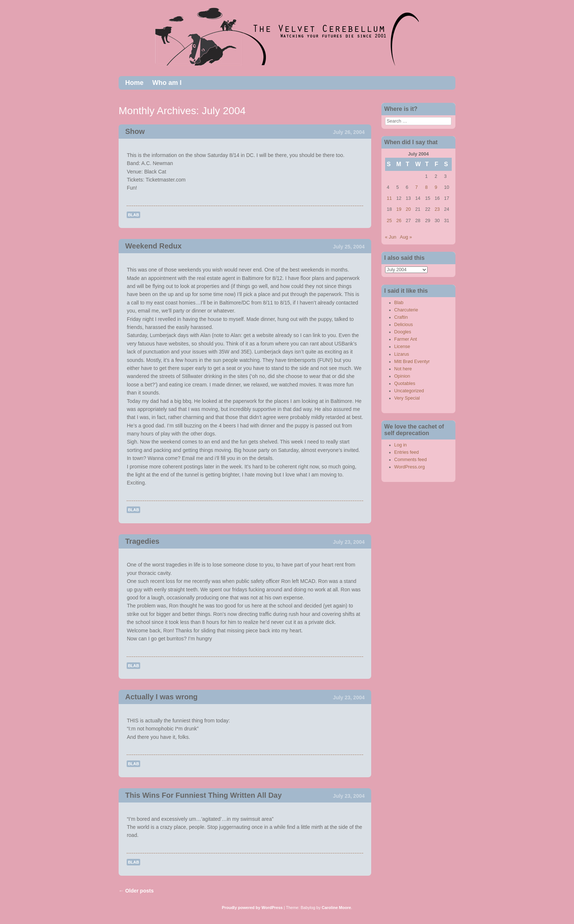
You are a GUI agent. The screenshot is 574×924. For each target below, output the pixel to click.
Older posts (136, 891)
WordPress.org (410, 467)
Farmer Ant (406, 339)
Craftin (401, 317)
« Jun (391, 237)
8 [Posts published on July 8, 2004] (426, 187)
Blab (133, 215)
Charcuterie (406, 310)
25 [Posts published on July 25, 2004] (389, 221)
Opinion (402, 376)
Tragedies (142, 541)
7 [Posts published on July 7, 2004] (416, 187)
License (402, 347)
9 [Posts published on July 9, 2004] (436, 187)
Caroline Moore (336, 908)
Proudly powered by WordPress (252, 908)
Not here (403, 369)
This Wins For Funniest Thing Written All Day (204, 795)
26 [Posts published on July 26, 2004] (399, 221)
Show (135, 131)
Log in (400, 445)
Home (134, 83)
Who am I (167, 83)
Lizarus (402, 354)
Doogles (403, 332)
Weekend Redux (153, 246)
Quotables (405, 384)
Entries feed (407, 452)
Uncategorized (409, 391)
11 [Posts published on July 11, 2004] (389, 198)
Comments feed (411, 460)
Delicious (404, 325)
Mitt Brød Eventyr (412, 362)
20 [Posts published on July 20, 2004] (408, 209)
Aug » (406, 237)
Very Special (407, 398)
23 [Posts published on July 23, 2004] (437, 209)
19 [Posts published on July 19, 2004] (399, 209)
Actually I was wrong (161, 697)
